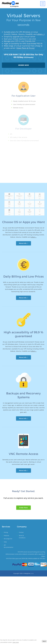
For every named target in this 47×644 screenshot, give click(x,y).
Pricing (6, 532)
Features (6, 535)
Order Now (23, 508)
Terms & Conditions (22, 537)
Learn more (16, 642)
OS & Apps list (8, 539)
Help (5, 542)
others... (40, 34)
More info (23, 243)
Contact (21, 532)
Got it (44, 641)
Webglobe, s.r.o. (29, 573)
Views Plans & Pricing (25, 48)
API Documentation (9, 546)
